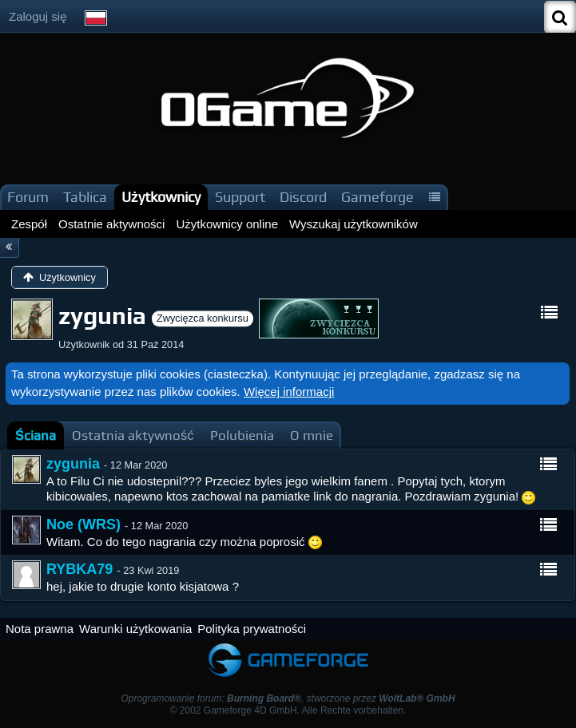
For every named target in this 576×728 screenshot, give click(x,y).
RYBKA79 (79, 569)
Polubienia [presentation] (242, 435)
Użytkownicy (161, 197)
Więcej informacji (289, 392)
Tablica (85, 197)
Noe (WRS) (83, 524)
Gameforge (377, 197)
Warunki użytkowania (135, 629)
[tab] (36, 435)
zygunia (73, 464)
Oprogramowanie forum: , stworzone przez (288, 698)
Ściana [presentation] (36, 435)
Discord (303, 197)
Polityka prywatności (252, 629)
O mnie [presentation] (312, 435)
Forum (28, 197)
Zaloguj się (38, 16)
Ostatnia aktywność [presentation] (133, 435)
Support (240, 197)
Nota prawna (40, 629)
